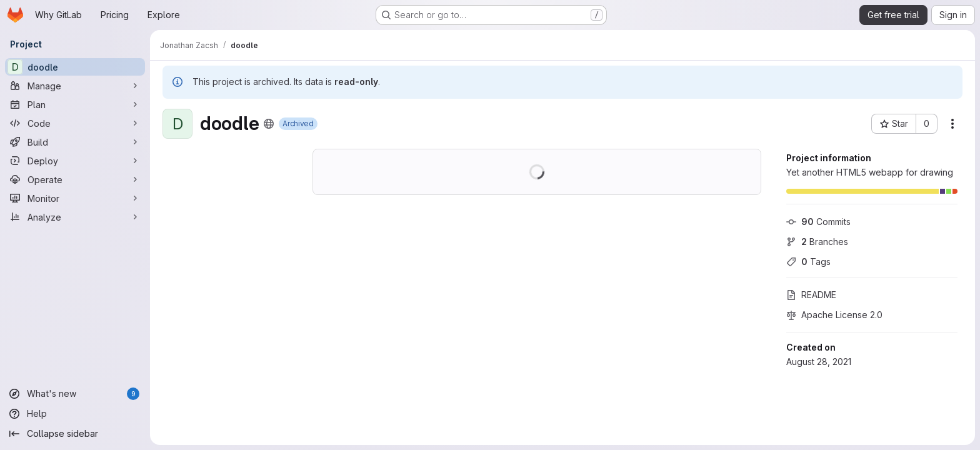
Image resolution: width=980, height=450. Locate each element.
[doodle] (75, 67)
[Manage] (75, 86)
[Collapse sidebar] (75, 434)
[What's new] (75, 394)
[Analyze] (75, 217)
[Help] (75, 414)
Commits (818, 222)
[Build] (75, 142)
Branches (817, 242)
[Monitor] (75, 198)
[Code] (75, 123)
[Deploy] (75, 161)
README (811, 295)
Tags (808, 262)
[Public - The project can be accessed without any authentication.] (269, 124)
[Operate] (75, 179)
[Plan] (75, 104)
